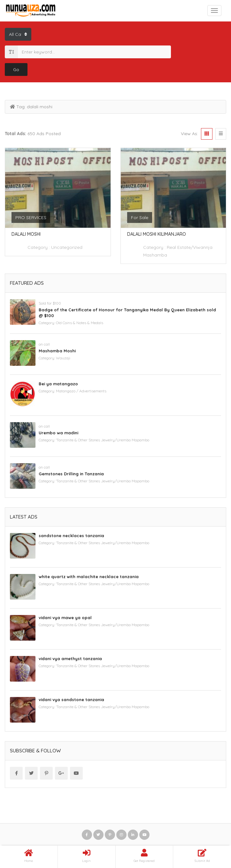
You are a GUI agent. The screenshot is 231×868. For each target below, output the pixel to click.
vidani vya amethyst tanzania (70, 659)
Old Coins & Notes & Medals (80, 323)
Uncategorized (67, 247)
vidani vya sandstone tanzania (71, 700)
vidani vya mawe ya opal (65, 618)
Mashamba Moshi (57, 351)
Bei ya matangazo (58, 384)
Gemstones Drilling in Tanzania (71, 474)
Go (16, 70)
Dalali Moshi (26, 234)
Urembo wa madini (58, 433)
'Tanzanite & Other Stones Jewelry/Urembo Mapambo (103, 440)
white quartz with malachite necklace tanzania (89, 577)
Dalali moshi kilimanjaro (157, 234)
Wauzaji (63, 358)
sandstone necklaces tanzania (71, 536)
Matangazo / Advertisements (81, 391)
